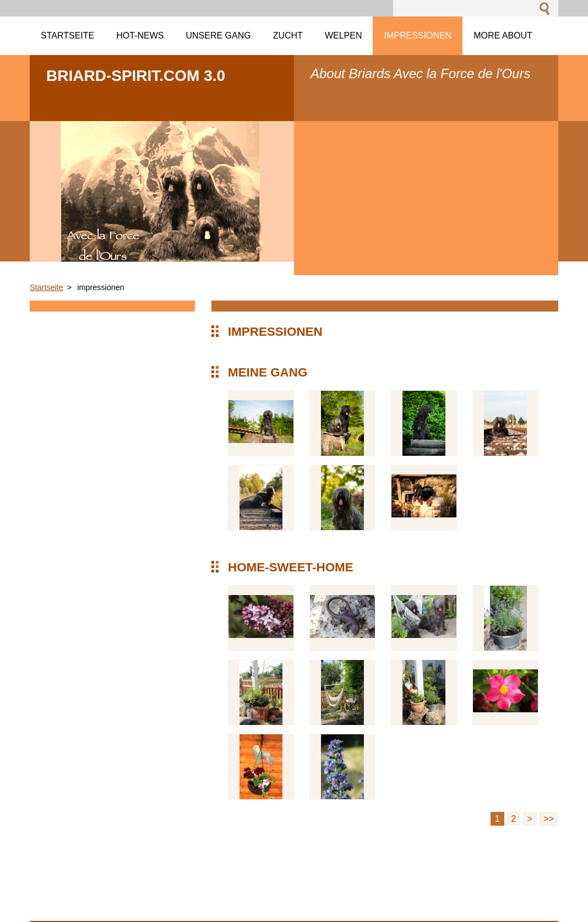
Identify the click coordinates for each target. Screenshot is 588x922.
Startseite (47, 287)
